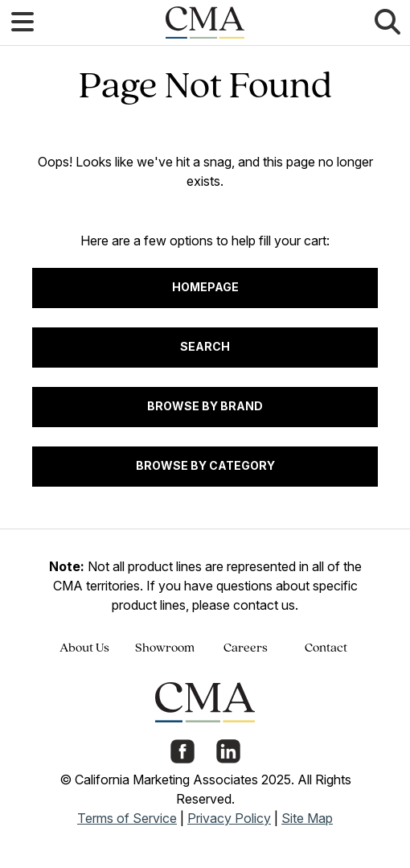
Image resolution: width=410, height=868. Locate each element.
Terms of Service (127, 818)
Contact (326, 648)
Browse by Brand (205, 406)
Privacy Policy (229, 818)
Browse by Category (205, 465)
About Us (84, 648)
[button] (23, 23)
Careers (246, 648)
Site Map (307, 818)
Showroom (165, 648)
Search (205, 346)
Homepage (205, 287)
